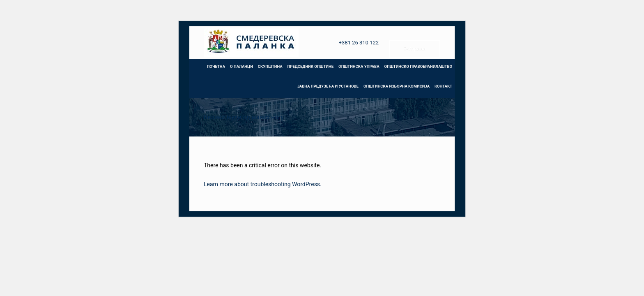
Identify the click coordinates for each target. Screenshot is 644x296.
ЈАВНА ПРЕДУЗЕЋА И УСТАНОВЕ (328, 86)
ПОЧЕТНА (216, 66)
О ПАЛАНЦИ (241, 66)
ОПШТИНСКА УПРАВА (359, 66)
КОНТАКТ (443, 86)
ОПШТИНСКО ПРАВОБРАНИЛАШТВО (418, 66)
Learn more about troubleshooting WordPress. (263, 184)
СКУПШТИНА (270, 66)
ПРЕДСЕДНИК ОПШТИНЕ (310, 66)
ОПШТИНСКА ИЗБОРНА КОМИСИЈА (397, 86)
